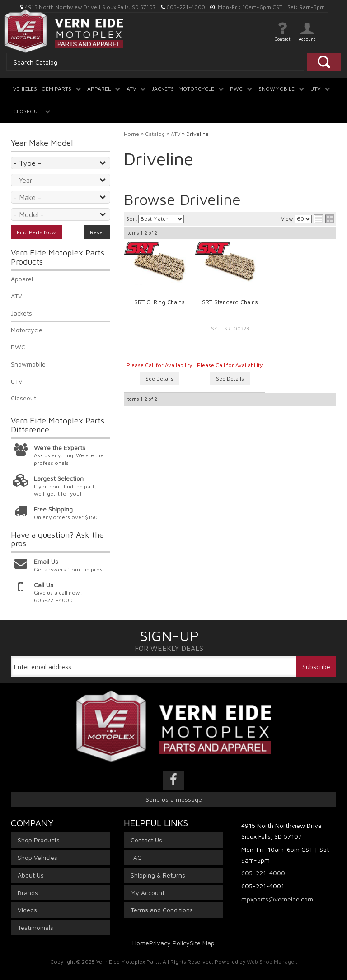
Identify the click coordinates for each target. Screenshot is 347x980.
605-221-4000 (263, 873)
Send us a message (174, 799)
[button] (62, 86)
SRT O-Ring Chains (159, 302)
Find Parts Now (36, 232)
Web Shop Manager (271, 962)
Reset (97, 232)
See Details (159, 379)
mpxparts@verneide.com (277, 899)
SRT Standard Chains (230, 302)
